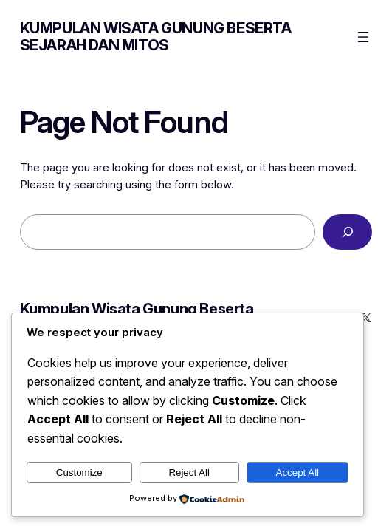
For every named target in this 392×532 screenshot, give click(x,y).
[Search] (348, 232)
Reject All (189, 473)
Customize (79, 473)
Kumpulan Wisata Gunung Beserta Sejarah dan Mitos (156, 37)
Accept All (298, 473)
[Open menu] (363, 37)
